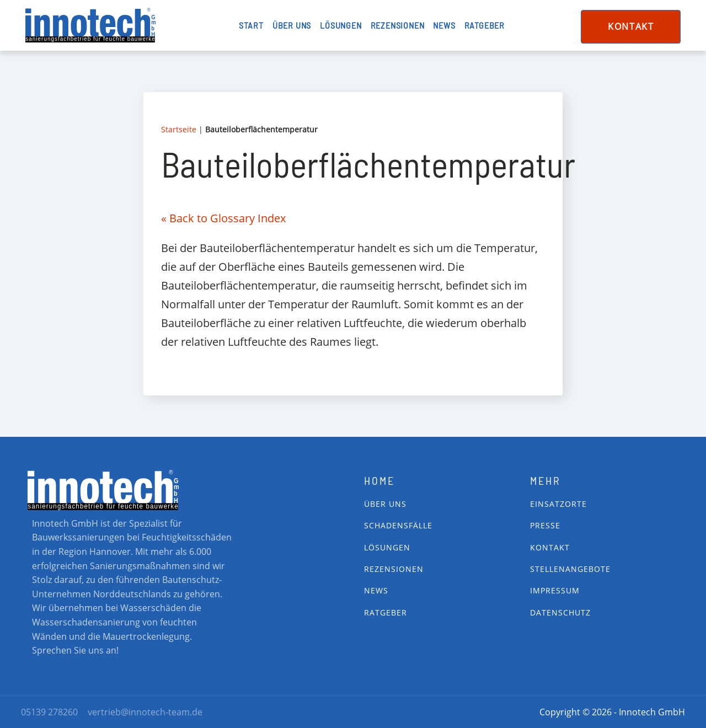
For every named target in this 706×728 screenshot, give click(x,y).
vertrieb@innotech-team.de (145, 712)
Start (251, 25)
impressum (555, 590)
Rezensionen (398, 25)
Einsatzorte (558, 504)
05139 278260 (49, 712)
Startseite (179, 129)
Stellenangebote (570, 569)
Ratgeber (485, 25)
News (444, 25)
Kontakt (631, 26)
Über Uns (385, 504)
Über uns (292, 25)
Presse (545, 525)
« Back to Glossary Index (223, 218)
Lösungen (341, 25)
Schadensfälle (398, 525)
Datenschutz (560, 612)
